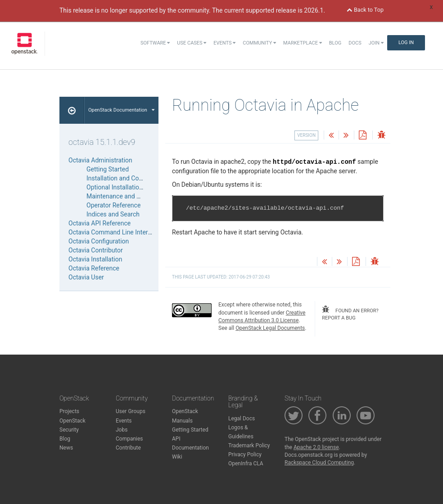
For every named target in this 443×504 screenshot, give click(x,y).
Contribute (128, 448)
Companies (129, 439)
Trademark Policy (249, 445)
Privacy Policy (245, 454)
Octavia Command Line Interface (114, 232)
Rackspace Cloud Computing (319, 463)
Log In (406, 43)
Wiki (177, 457)
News (66, 448)
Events (224, 43)
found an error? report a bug (350, 313)
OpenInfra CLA (246, 463)
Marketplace (303, 43)
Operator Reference (113, 205)
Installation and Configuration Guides (138, 178)
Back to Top (365, 10)
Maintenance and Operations (127, 196)
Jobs (122, 430)
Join (376, 43)
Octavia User (86, 277)
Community (259, 43)
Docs (355, 43)
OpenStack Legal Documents (270, 328)
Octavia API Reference (99, 223)
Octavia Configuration (99, 241)
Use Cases (192, 43)
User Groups (131, 411)
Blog (335, 43)
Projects (69, 411)
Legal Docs (242, 418)
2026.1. (314, 10)
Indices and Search (113, 214)
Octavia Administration (100, 160)
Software (155, 43)
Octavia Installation (95, 259)
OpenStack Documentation (121, 110)
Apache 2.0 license (316, 447)
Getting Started (108, 169)
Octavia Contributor (96, 250)
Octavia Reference (94, 268)
